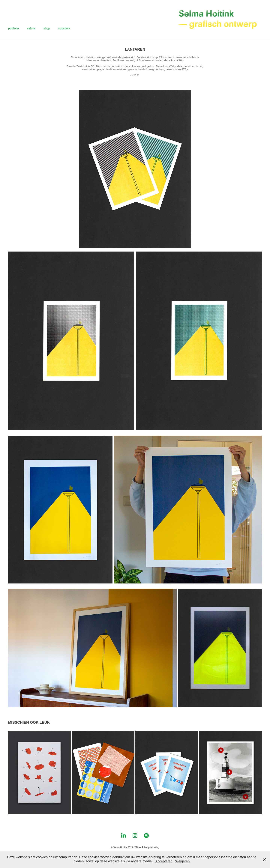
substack (64, 28)
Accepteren (164, 861)
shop (47, 28)
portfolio (13, 28)
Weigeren (183, 861)
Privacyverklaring (150, 847)
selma (31, 28)
